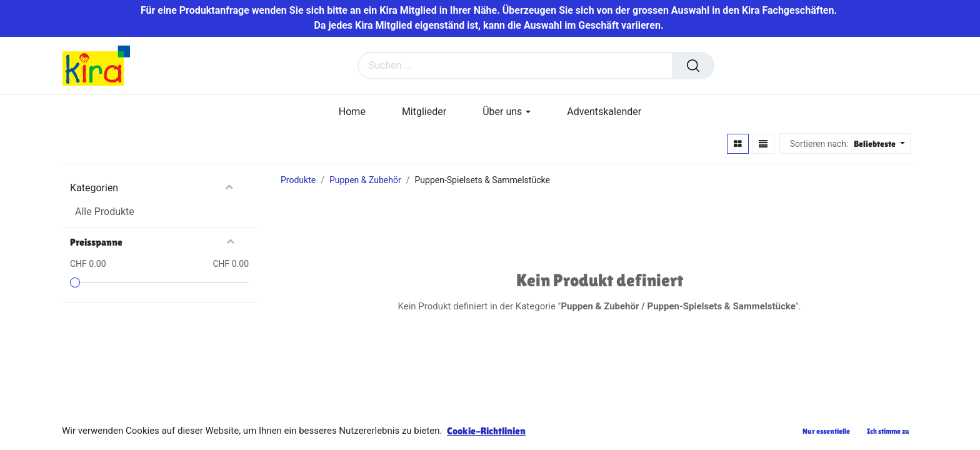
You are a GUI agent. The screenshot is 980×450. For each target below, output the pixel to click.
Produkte (298, 180)
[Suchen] (693, 66)
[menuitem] (352, 112)
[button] (878, 144)
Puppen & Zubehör (365, 180)
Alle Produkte (105, 212)
